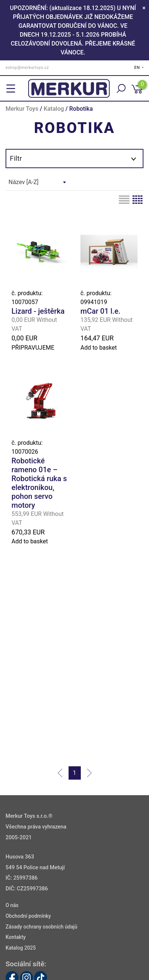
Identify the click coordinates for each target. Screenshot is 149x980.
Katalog (54, 109)
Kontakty (16, 937)
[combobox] (37, 182)
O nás (12, 905)
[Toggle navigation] (11, 89)
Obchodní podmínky (28, 916)
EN (138, 68)
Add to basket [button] (99, 348)
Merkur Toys (22, 109)
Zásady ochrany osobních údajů (42, 927)
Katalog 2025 (21, 948)
